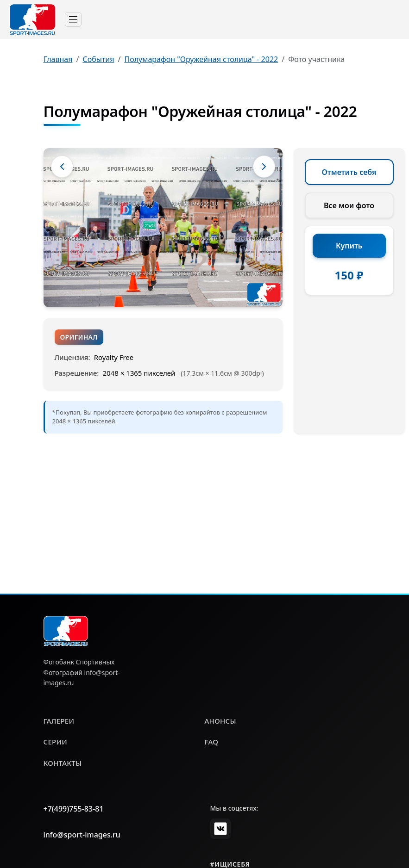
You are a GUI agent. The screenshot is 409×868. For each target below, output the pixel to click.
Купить (349, 246)
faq (212, 742)
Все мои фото (349, 205)
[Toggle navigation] (73, 19)
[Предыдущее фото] (62, 167)
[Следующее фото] (264, 167)
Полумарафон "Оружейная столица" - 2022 (201, 59)
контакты (63, 763)
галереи (59, 721)
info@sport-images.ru (82, 835)
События (98, 59)
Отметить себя (349, 172)
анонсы (220, 721)
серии (56, 742)
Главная (58, 59)
